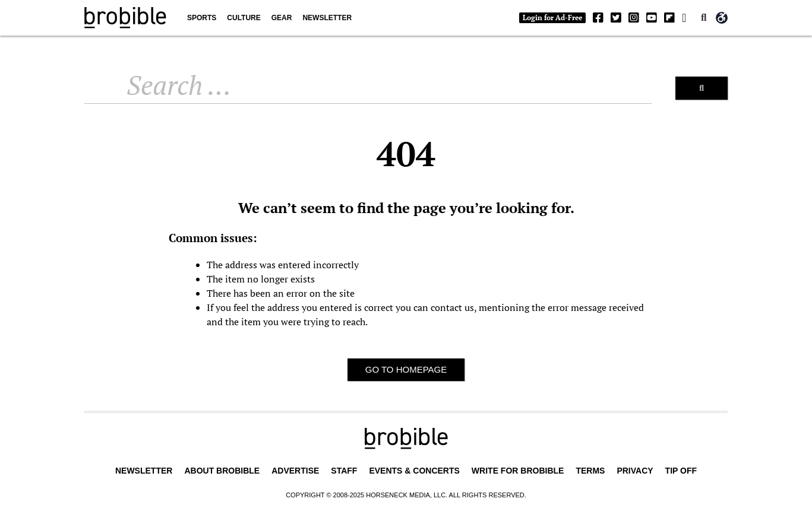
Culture (244, 18)
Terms (590, 471)
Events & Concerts (414, 471)
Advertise (295, 471)
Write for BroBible (518, 471)
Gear (282, 18)
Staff (344, 471)
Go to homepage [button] (406, 369)
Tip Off (681, 471)
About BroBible (222, 471)
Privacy (635, 471)
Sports (202, 18)
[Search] (702, 88)
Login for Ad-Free (552, 18)
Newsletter (327, 18)
